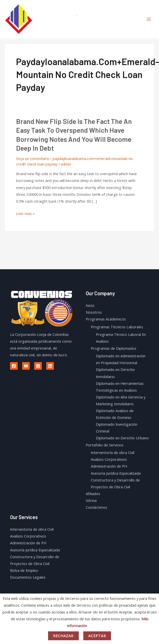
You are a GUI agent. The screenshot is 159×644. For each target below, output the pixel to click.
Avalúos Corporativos (109, 459)
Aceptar (97, 636)
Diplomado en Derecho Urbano (122, 438)
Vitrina (91, 500)
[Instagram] (38, 366)
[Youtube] (26, 366)
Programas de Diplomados (114, 348)
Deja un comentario (33, 158)
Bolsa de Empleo (24, 570)
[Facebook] (14, 366)
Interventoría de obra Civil (113, 452)
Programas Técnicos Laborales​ (117, 327)
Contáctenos (96, 507)
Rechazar (63, 636)
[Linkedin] (50, 366)
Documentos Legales (28, 577)
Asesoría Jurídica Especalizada (116, 473)
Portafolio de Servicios (105, 445)
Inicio (90, 305)
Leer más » (25, 214)
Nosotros (94, 312)
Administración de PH (109, 466)
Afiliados (93, 494)
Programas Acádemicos (106, 319)
